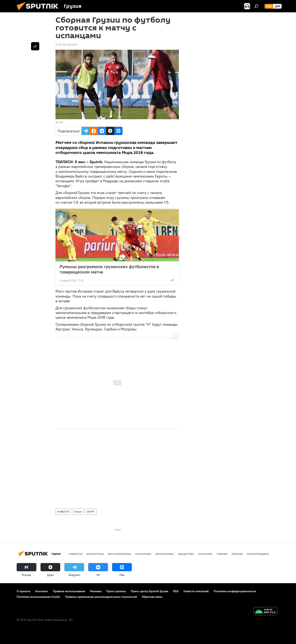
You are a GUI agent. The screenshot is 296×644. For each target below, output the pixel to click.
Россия (237, 554)
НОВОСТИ (63, 512)
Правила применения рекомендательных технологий (101, 597)
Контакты (42, 591)
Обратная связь (152, 597)
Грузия (78, 512)
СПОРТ (91, 512)
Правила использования (69, 591)
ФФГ (61, 122)
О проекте (24, 591)
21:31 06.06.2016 (66, 45)
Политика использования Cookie (38, 597)
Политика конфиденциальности (235, 591)
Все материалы (120, 554)
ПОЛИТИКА (143, 554)
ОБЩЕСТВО (186, 554)
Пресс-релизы (116, 591)
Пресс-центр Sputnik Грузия (149, 591)
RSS (176, 591)
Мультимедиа (258, 554)
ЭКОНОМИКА (164, 554)
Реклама (96, 591)
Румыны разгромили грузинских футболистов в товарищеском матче (109, 269)
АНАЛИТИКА (95, 554)
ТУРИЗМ (222, 554)
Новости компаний (196, 591)
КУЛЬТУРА (205, 554)
